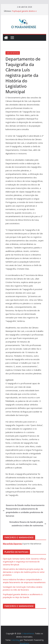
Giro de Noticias (13, 53)
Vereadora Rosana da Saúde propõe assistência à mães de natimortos (28, 524)
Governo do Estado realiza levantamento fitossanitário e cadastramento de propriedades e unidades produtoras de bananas (24, 510)
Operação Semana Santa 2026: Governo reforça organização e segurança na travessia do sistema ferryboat (24, 562)
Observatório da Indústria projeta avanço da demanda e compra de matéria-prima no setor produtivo (24, 572)
